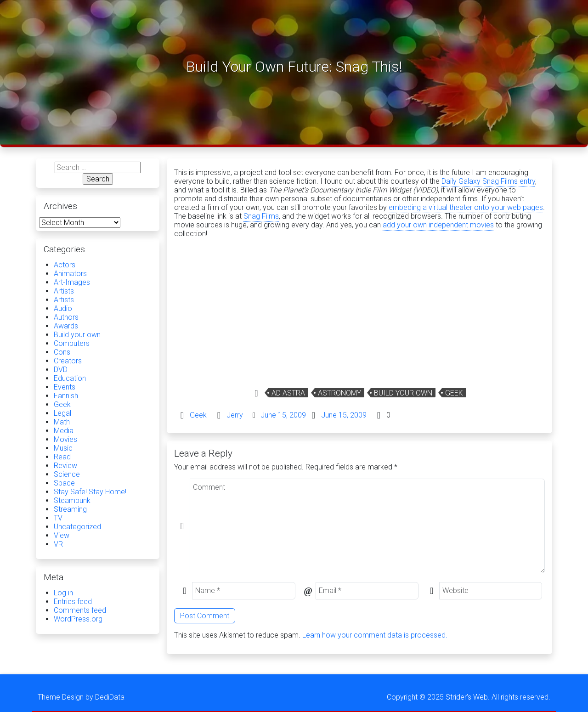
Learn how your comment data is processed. (375, 635)
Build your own (403, 393)
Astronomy (339, 393)
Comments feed (80, 610)
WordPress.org (78, 619)
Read (62, 457)
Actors (65, 265)
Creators (68, 361)
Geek (454, 393)
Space (64, 483)
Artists (64, 291)
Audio (63, 308)
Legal (62, 413)
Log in (63, 593)
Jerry (235, 415)
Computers (72, 343)
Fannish (66, 396)
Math (62, 422)
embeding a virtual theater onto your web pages (466, 207)
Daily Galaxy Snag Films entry (488, 181)
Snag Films (261, 216)
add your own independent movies (438, 225)
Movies (65, 439)
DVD (61, 370)
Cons (62, 352)
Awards (66, 326)
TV (58, 518)
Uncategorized (77, 527)
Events (65, 387)
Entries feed (73, 602)
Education (70, 378)
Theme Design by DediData (81, 697)
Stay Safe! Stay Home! (90, 492)
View (62, 535)
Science (67, 474)
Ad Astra (288, 393)
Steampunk (72, 500)
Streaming (70, 509)
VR (58, 544)
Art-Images (72, 282)
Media (64, 431)
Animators (70, 274)
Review (65, 466)
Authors (66, 317)
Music (63, 448)
